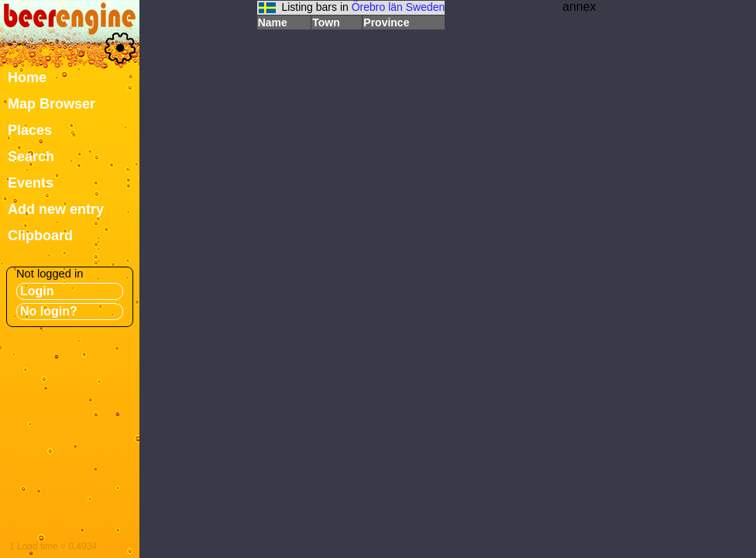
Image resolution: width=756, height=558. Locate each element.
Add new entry (56, 209)
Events (31, 183)
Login (37, 291)
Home (27, 77)
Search (31, 157)
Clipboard (40, 236)
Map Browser (52, 104)
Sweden (426, 7)
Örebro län (377, 7)
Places (30, 130)
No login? (49, 311)
